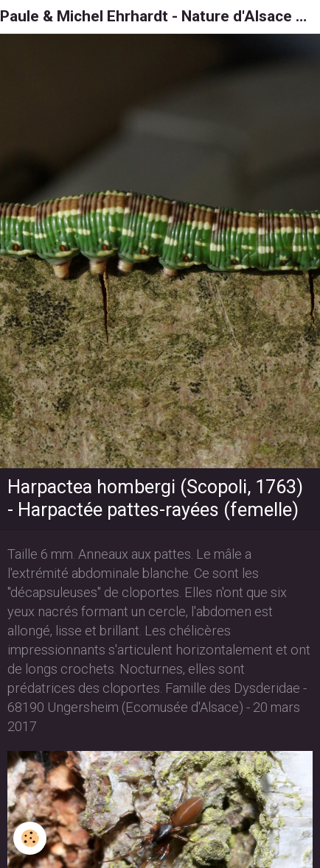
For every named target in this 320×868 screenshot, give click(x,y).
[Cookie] (30, 838)
